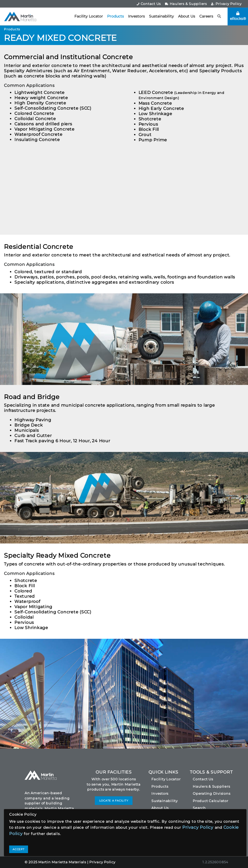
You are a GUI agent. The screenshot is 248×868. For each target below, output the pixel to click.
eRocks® (238, 16)
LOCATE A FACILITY (114, 801)
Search (199, 808)
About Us (187, 16)
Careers (206, 16)
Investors (136, 16)
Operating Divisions (211, 793)
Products (115, 16)
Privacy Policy (226, 4)
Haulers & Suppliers (186, 4)
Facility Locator (89, 16)
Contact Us (149, 4)
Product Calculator (211, 801)
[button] (219, 16)
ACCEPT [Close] (19, 849)
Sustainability (161, 16)
